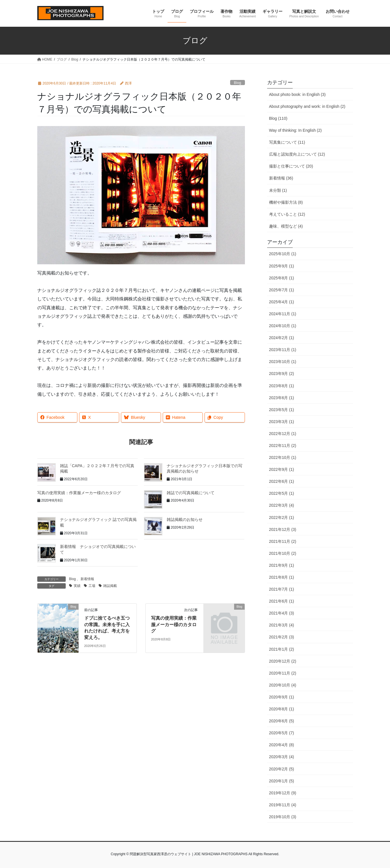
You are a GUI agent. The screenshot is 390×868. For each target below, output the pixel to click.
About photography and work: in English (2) (307, 106)
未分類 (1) (278, 190)
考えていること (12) (287, 214)
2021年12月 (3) (283, 529)
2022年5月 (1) (282, 493)
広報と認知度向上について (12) (297, 154)
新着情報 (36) (281, 178)
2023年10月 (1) (283, 362)
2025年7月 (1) (282, 290)
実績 (77, 586)
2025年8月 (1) (282, 278)
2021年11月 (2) (283, 541)
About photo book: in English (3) (297, 94)
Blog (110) (278, 118)
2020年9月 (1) (282, 697)
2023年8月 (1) (282, 386)
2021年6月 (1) (282, 601)
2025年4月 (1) (282, 302)
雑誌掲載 (110, 586)
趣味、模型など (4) (286, 226)
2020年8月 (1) (282, 709)
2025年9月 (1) (282, 266)
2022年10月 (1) (283, 457)
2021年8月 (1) (282, 577)
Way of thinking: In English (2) (295, 130)
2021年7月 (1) (282, 589)
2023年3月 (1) (282, 422)
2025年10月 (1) (283, 254)
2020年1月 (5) (282, 781)
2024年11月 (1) (283, 314)
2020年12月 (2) (283, 661)
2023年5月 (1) (282, 410)
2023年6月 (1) (282, 398)
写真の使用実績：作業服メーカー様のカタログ (79, 493)
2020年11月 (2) (283, 673)
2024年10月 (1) (283, 326)
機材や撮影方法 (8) (286, 202)
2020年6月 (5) (282, 721)
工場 (92, 586)
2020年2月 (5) (282, 769)
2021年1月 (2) (282, 649)
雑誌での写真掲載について (191, 493)
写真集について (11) (287, 142)
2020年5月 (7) (282, 733)
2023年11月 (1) (283, 350)
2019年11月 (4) (283, 805)
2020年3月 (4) (282, 757)
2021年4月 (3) (282, 613)
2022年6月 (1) (282, 481)
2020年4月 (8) (282, 745)
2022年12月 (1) (283, 434)
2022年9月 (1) (282, 469)
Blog (238, 83)
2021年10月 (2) (283, 553)
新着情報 (87, 579)
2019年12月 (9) (283, 793)
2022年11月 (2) (283, 446)
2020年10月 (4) (283, 685)
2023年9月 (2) (282, 374)
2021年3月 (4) (282, 625)
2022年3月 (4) (282, 505)
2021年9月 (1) (282, 565)
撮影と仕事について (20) (291, 166)
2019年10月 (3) (283, 817)
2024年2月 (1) (282, 338)
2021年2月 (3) (282, 637)
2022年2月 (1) (282, 517)
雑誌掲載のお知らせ (185, 519)
